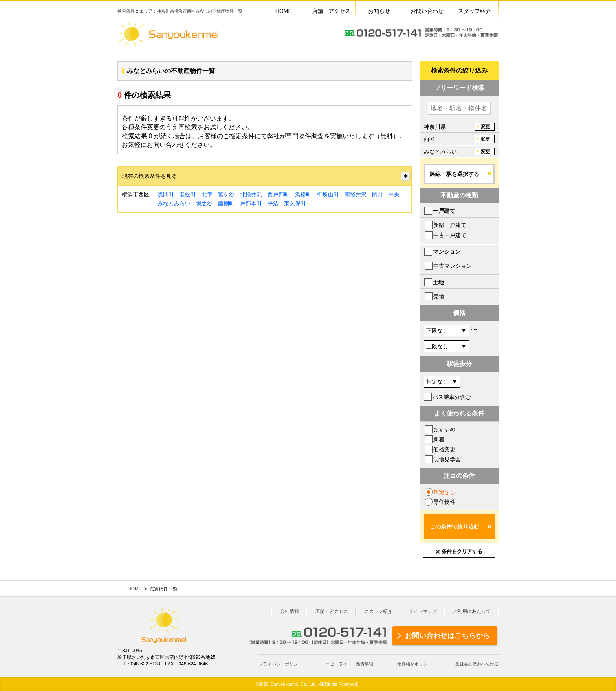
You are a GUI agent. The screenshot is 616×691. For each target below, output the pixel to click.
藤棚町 (226, 203)
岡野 (378, 194)
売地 (439, 296)
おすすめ (444, 429)
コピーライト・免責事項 (349, 664)
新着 (439, 439)
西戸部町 (279, 194)
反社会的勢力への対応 (477, 664)
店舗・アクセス (332, 611)
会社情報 (290, 611)
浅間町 (166, 194)
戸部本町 (251, 203)
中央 (394, 194)
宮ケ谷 (226, 194)
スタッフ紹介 (378, 611)
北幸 (207, 194)
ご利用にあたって (472, 611)
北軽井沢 (251, 194)
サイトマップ (423, 611)
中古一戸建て (450, 235)
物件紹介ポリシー (414, 664)
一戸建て (444, 211)
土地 (438, 282)
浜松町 (303, 194)
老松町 (188, 194)
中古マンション (453, 266)
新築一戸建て (450, 225)
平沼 (273, 203)
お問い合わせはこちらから (447, 636)
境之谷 (204, 203)
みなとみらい (174, 203)
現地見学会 (447, 459)
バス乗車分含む (452, 397)
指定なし (444, 492)
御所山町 (328, 194)
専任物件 (444, 502)
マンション (447, 252)
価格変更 (444, 449)
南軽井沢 (356, 194)
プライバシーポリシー (280, 664)
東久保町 (295, 203)
